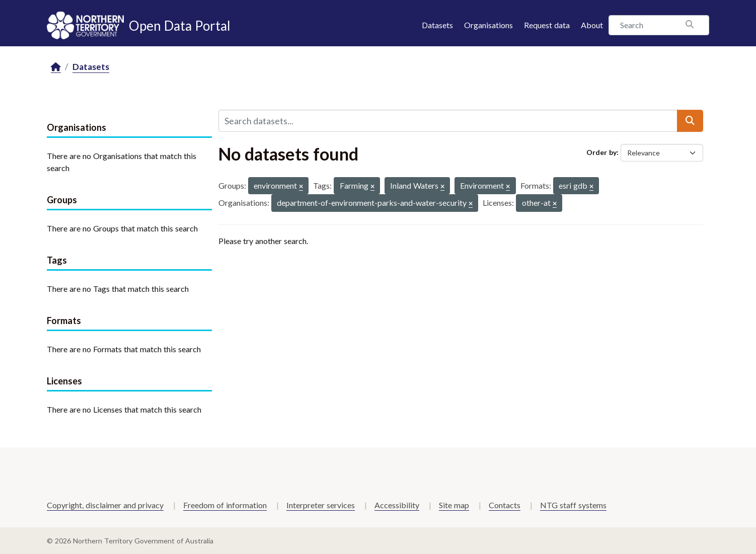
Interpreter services (321, 505)
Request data (547, 25)
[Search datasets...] (448, 121)
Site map (454, 505)
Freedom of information (225, 505)
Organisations (488, 25)
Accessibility (397, 505)
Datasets (437, 25)
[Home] (56, 67)
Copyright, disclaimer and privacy (105, 505)
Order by (601, 152)
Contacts (505, 505)
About (592, 25)
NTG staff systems (573, 505)
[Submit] (690, 121)
